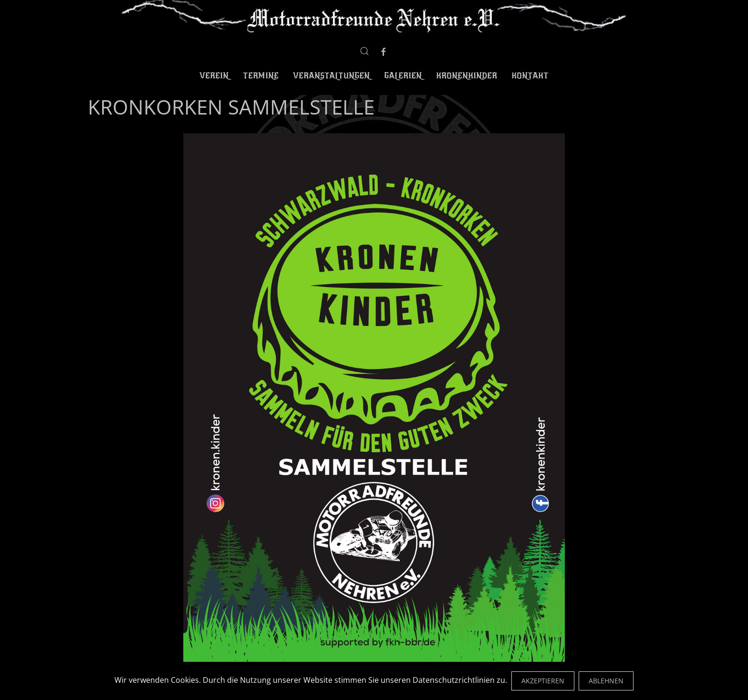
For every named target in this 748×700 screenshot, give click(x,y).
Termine (261, 76)
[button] (364, 51)
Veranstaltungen (331, 76)
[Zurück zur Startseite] (374, 18)
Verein (214, 76)
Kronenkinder (467, 76)
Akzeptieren (543, 681)
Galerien (403, 76)
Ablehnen (606, 681)
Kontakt (530, 76)
